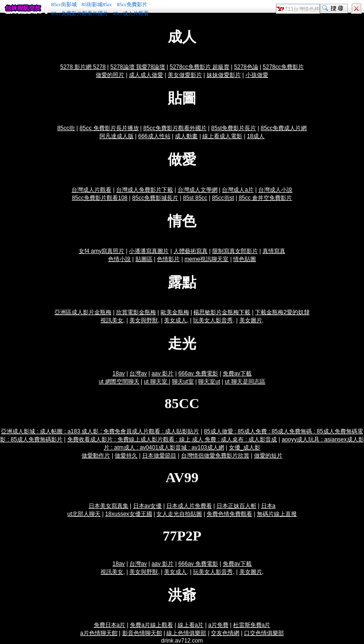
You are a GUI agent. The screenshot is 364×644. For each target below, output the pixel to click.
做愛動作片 (96, 456)
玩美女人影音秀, (214, 320)
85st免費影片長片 (233, 128)
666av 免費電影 (198, 373)
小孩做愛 (257, 75)
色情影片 (168, 259)
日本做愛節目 (159, 456)
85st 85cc (195, 198)
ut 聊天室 (157, 382)
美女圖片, (251, 320)
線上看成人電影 (222, 136)
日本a (268, 506)
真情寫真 (274, 251)
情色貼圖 (245, 259)
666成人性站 (155, 136)
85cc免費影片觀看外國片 (80, 13)
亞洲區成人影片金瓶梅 (83, 312)
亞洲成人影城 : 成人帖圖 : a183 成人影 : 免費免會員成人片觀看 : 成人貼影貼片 (100, 431)
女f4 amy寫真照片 (101, 251)
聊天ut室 (183, 382)
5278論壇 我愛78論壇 (138, 67)
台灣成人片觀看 (91, 190)
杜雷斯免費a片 (252, 625)
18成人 (256, 136)
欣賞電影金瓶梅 (136, 312)
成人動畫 (186, 136)
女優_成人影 (245, 448)
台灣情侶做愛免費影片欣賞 (215, 456)
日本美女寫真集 (109, 506)
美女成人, (176, 320)
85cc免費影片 (132, 4)
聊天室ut (209, 382)
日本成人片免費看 (189, 506)
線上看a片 (191, 625)
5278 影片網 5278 (83, 67)
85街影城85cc (97, 4)
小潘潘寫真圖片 (149, 251)
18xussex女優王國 (129, 514)
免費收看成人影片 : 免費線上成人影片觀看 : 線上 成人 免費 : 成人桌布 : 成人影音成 (172, 439)
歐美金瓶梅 (175, 312)
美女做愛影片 (185, 75)
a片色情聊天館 (99, 633)
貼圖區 (144, 259)
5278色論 (246, 67)
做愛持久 (126, 456)
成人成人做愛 (146, 75)
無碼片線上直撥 (277, 514)
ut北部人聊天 (84, 514)
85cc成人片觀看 (131, 13)
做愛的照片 (110, 75)
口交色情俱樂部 (264, 633)
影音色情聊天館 (142, 633)
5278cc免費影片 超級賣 (200, 67)
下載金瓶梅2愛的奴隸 (282, 312)
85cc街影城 (64, 4)
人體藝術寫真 (191, 251)
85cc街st (223, 198)
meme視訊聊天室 (206, 259)
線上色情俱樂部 (186, 633)
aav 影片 (163, 373)
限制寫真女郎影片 (235, 251)
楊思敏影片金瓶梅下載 (222, 312)
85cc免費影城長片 (155, 198)
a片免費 (218, 625)
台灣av (138, 373)
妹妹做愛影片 (224, 75)
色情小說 (119, 259)
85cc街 (66, 128)
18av (118, 373)
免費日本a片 (110, 625)
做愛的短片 (268, 456)
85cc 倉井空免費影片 (266, 198)
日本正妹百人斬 (237, 506)
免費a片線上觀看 (151, 625)
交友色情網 (225, 633)
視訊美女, (113, 320)
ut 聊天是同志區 (245, 382)
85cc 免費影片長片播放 (109, 128)
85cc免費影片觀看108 (100, 198)
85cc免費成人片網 (284, 128)
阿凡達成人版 (117, 136)
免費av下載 (237, 373)
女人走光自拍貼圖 (179, 514)
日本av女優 (148, 506)
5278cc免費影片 (283, 67)
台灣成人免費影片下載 (145, 190)
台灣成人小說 (275, 190)
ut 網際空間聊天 (119, 382)
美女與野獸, (144, 320)
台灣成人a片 (238, 190)
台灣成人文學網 (198, 190)
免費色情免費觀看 (229, 514)
